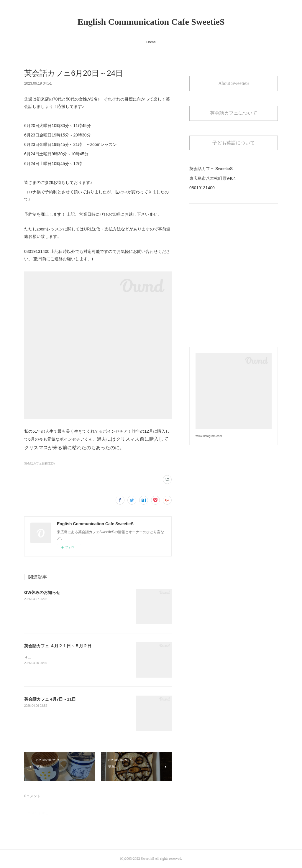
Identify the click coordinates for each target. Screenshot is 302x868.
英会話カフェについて (234, 113)
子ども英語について (234, 143)
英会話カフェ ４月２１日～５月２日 (58, 646)
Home (151, 42)
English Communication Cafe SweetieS (151, 22)
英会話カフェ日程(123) (39, 463)
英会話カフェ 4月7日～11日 (50, 699)
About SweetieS (234, 83)
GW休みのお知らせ (42, 592)
